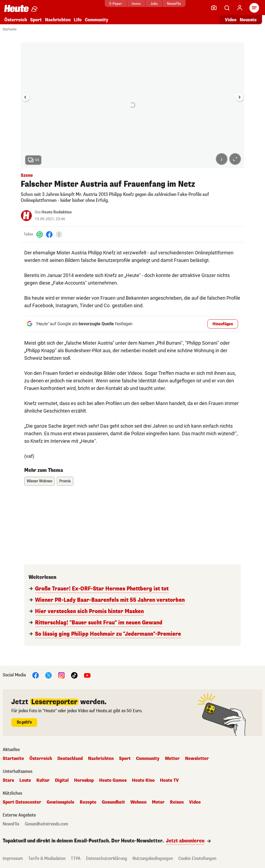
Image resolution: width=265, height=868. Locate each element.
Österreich (16, 20)
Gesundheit (113, 802)
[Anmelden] (240, 8)
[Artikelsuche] (227, 8)
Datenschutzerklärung (107, 858)
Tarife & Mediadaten (47, 858)
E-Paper (116, 4)
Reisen (177, 802)
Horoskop (84, 780)
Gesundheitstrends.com (46, 824)
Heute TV (169, 780)
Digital (62, 780)
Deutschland (70, 759)
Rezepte (88, 802)
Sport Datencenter (22, 802)
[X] (48, 675)
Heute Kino (143, 780)
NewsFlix (174, 4)
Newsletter (197, 759)
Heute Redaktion (57, 212)
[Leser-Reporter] (214, 8)
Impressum (13, 858)
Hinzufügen (223, 324)
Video (195, 802)
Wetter (172, 759)
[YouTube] (87, 675)
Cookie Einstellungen (197, 858)
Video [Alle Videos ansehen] (231, 20)
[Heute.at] (16, 8)
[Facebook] (49, 234)
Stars (8, 780)
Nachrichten (58, 20)
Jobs (154, 4)
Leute (25, 780)
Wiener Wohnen (39, 481)
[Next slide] (239, 97)
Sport (36, 20)
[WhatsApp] (40, 234)
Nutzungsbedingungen (153, 858)
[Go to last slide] (26, 97)
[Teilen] (59, 234)
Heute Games (113, 780)
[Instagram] (61, 675)
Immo (136, 4)
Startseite (10, 29)
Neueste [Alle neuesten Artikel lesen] (248, 20)
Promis (65, 481)
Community (97, 20)
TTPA (76, 858)
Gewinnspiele (60, 802)
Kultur (43, 780)
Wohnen (138, 802)
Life (78, 20)
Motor (158, 802)
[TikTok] (74, 675)
